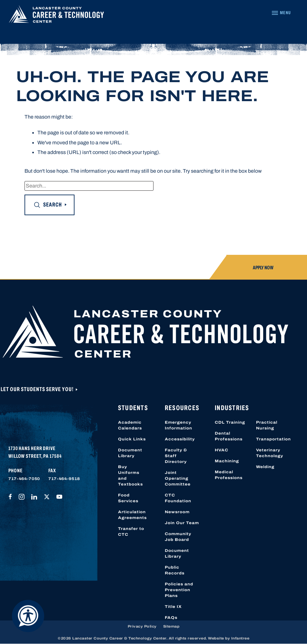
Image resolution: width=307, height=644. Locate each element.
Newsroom (177, 512)
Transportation (273, 439)
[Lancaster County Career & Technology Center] (56, 16)
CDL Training (230, 422)
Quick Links (132, 439)
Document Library (130, 453)
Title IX (173, 607)
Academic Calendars (130, 425)
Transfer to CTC (131, 532)
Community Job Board (178, 537)
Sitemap (171, 626)
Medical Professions (229, 475)
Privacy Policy (142, 626)
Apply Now (263, 268)
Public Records (175, 570)
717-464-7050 (24, 479)
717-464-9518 (64, 479)
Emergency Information (178, 425)
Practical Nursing (267, 425)
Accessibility (180, 439)
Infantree (240, 638)
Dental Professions (229, 436)
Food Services (128, 498)
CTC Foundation (178, 498)
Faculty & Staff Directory (176, 456)
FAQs (171, 618)
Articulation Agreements (132, 515)
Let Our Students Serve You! (38, 389)
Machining (227, 461)
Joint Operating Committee (178, 478)
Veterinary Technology (270, 453)
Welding (265, 467)
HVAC (222, 450)
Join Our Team (182, 523)
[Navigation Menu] (281, 13)
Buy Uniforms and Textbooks (130, 476)
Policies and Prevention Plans (179, 590)
